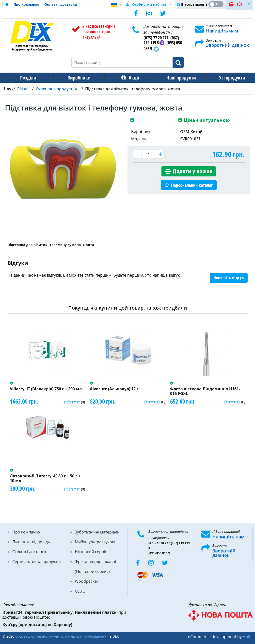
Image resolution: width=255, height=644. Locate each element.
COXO (80, 591)
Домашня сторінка (7, 4)
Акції (131, 78)
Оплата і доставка (61, 4)
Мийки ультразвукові (95, 542)
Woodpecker (87, 581)
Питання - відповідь (31, 542)
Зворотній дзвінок (224, 553)
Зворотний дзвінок (227, 45)
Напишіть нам (222, 31)
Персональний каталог (192, 185)
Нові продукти (178, 78)
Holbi (248, 637)
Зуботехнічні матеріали (97, 532)
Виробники (78, 78)
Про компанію (26, 4)
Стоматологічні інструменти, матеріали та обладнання (62, 636)
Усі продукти (228, 78)
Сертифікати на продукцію (37, 562)
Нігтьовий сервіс (91, 552)
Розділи (28, 78)
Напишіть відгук (229, 278)
